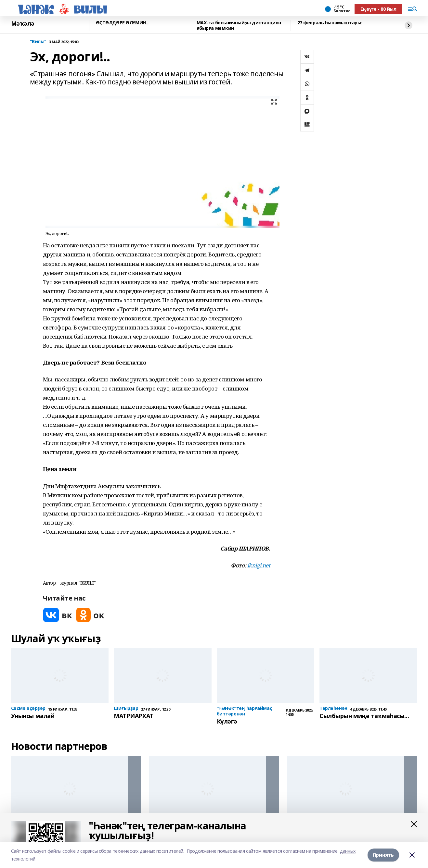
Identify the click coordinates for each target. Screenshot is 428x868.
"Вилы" (38, 42)
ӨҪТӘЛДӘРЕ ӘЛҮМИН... (123, 23)
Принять (383, 855)
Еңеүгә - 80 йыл (378, 9)
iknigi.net (259, 565)
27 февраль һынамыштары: (330, 23)
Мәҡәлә (23, 24)
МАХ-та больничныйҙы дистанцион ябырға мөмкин (239, 25)
